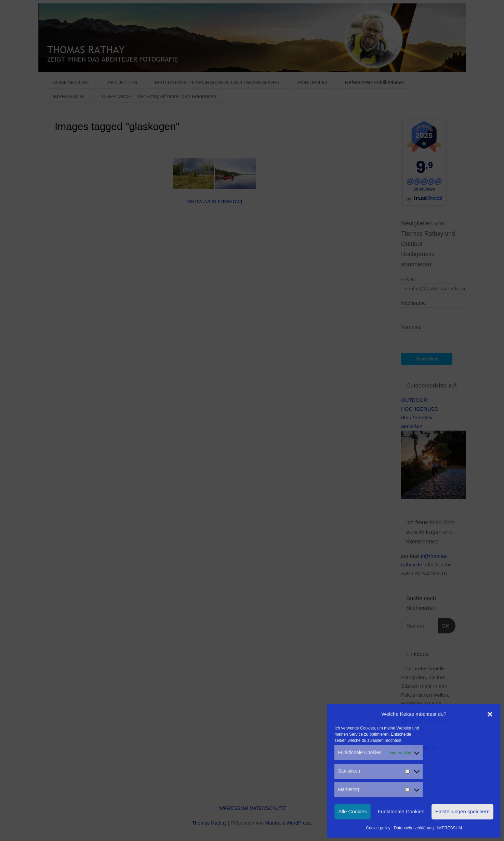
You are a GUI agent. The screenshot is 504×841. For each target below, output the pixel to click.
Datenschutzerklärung (414, 828)
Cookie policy (378, 828)
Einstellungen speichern (462, 811)
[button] (490, 714)
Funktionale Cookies (401, 811)
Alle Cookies (352, 811)
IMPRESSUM (449, 828)
